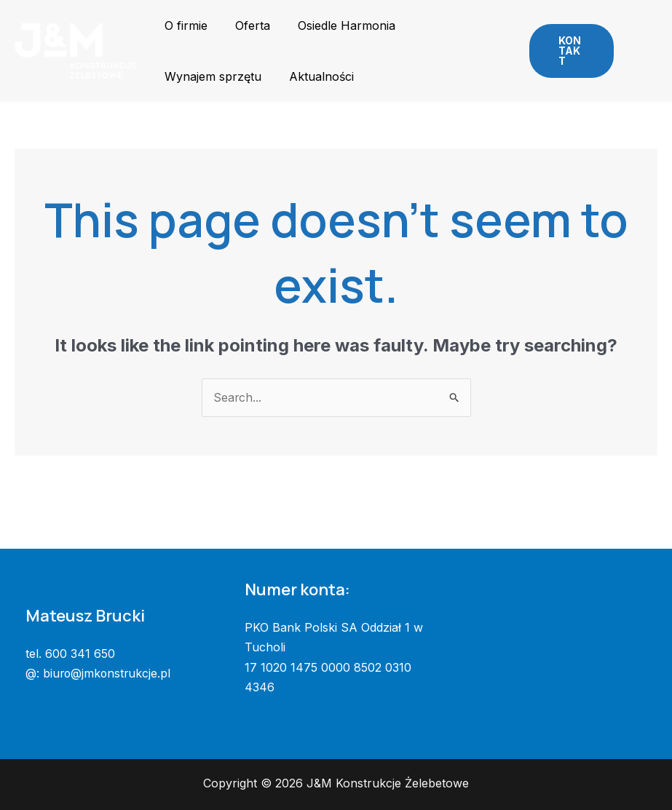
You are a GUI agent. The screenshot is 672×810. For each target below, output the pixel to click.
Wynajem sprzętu (211, 76)
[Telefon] (639, 62)
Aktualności (315, 76)
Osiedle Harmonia (336, 25)
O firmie (184, 25)
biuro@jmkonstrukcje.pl (108, 673)
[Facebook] (635, 41)
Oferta (246, 25)
